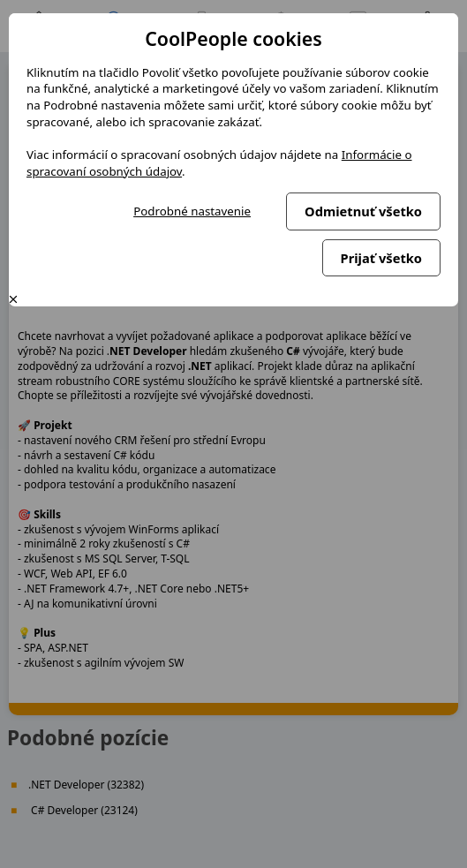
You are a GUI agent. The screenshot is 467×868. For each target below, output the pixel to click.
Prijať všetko (381, 258)
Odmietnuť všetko (363, 211)
